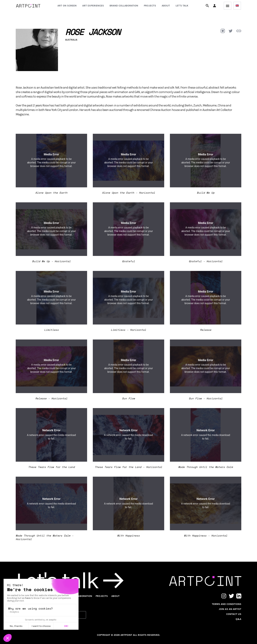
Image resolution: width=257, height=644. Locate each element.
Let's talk (182, 6)
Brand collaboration (124, 6)
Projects (150, 6)
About (166, 6)
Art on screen (67, 6)
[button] (215, 6)
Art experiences (93, 6)
